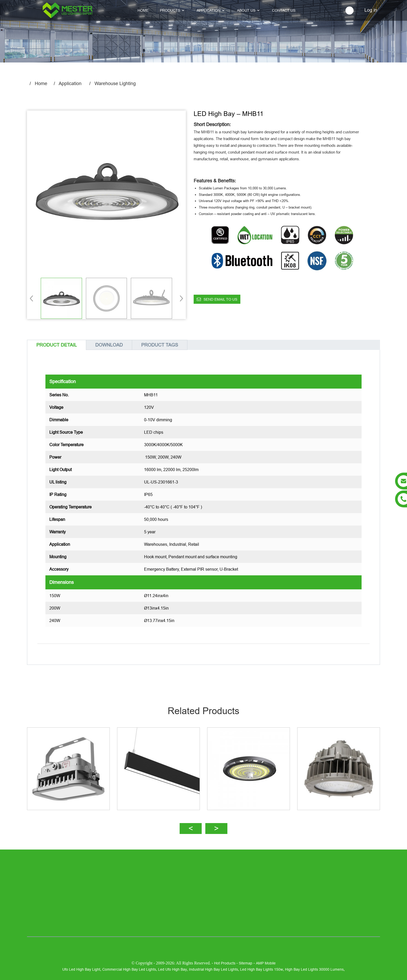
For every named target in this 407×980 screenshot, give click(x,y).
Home (41, 83)
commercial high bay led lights (129, 969)
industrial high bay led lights (213, 969)
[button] (180, 298)
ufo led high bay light (81, 969)
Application (70, 83)
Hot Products (225, 963)
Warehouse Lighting (115, 83)
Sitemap (246, 963)
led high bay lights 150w (262, 969)
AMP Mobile (266, 963)
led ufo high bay (172, 969)
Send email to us (220, 299)
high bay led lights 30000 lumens (314, 969)
